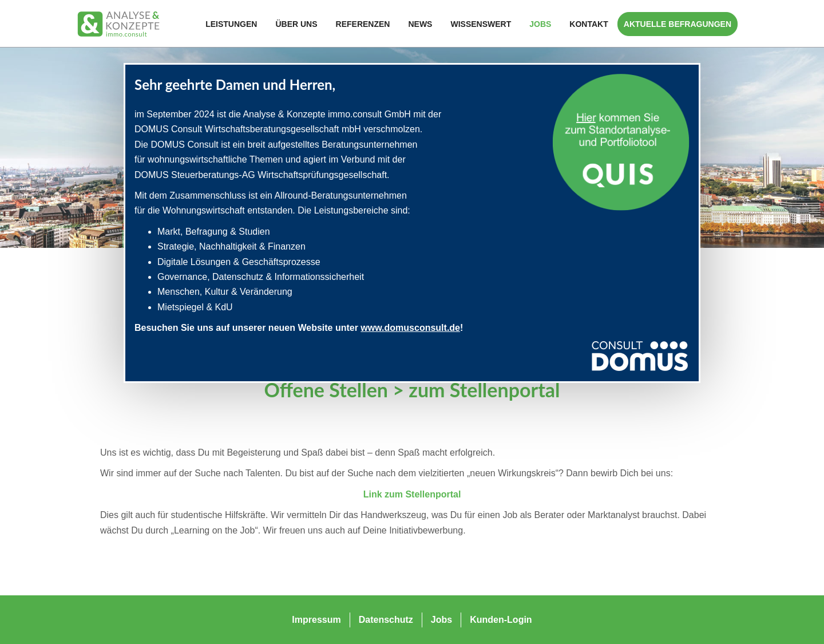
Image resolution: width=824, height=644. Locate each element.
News (420, 24)
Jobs (540, 24)
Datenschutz (386, 620)
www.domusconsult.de (410, 328)
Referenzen (363, 24)
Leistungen (231, 24)
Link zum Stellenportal (412, 494)
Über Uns (296, 24)
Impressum (316, 620)
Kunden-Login (501, 620)
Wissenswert (481, 24)
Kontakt (589, 24)
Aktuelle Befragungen (678, 24)
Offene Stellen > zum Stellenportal (412, 390)
